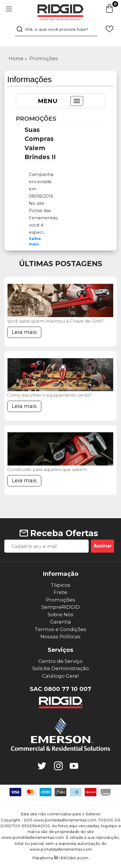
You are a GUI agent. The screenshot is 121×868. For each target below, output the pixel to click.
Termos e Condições (60, 629)
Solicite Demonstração (61, 668)
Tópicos (61, 585)
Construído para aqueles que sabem (47, 469)
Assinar (103, 546)
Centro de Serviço (60, 661)
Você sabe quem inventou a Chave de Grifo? (56, 321)
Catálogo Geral (60, 676)
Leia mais (24, 332)
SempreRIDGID (60, 607)
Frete (60, 592)
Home (16, 59)
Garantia (61, 622)
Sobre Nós (60, 615)
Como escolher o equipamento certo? (49, 395)
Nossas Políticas (60, 637)
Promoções (43, 59)
